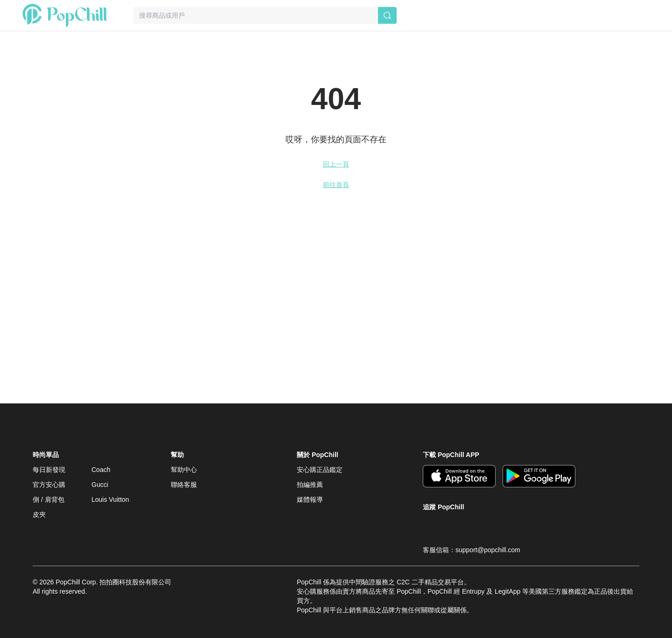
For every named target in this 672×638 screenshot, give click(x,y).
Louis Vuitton (110, 499)
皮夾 (39, 514)
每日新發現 (49, 470)
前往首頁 (336, 185)
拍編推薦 (310, 485)
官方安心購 (49, 485)
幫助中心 (184, 470)
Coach (101, 470)
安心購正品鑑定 (320, 470)
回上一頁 (336, 164)
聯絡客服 (184, 485)
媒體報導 (310, 499)
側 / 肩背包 (49, 499)
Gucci (100, 485)
